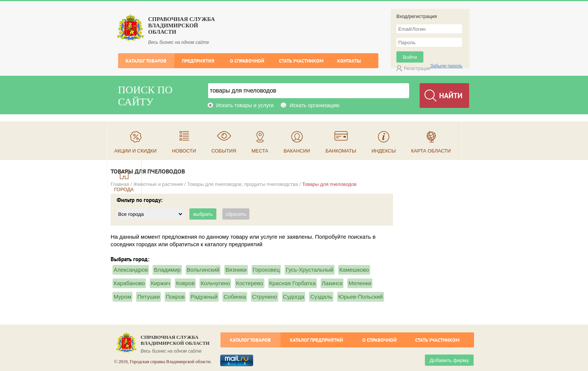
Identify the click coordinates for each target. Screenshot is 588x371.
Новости (184, 151)
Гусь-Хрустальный (310, 270)
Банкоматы (341, 151)
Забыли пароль (446, 66)
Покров (175, 297)
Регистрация (417, 69)
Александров (131, 270)
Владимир (167, 270)
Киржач (160, 283)
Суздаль (321, 297)
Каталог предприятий (316, 340)
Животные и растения (158, 184)
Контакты (349, 61)
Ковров (185, 283)
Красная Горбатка (292, 283)
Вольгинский (203, 270)
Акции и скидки (136, 151)
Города (124, 189)
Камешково (354, 270)
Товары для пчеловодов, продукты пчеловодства (243, 184)
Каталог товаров (146, 61)
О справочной (247, 61)
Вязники (236, 270)
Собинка (235, 297)
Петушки (148, 297)
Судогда (294, 297)
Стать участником (301, 61)
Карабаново (129, 283)
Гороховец (266, 270)
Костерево (249, 283)
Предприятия (198, 61)
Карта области (431, 151)
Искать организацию (314, 105)
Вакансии (297, 151)
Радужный (204, 297)
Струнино (265, 297)
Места (260, 151)
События (224, 151)
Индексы (384, 151)
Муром (122, 297)
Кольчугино (215, 283)
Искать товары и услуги (245, 105)
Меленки (360, 283)
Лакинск (332, 283)
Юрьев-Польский (361, 297)
